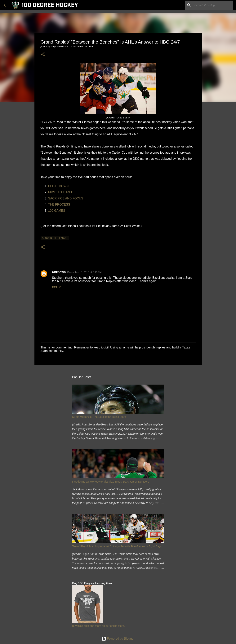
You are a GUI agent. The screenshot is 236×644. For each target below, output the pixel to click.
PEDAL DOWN (58, 186)
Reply (56, 287)
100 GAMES (57, 211)
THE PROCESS (59, 205)
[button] (43, 55)
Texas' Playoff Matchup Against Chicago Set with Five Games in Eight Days (117, 546)
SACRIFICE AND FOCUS (66, 198)
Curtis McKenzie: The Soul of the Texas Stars (99, 417)
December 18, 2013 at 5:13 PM (85, 272)
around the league (55, 238)
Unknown (59, 272)
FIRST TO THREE (61, 192)
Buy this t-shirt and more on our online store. (98, 626)
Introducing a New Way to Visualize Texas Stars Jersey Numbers (111, 482)
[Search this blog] (213, 5)
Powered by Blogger (118, 639)
